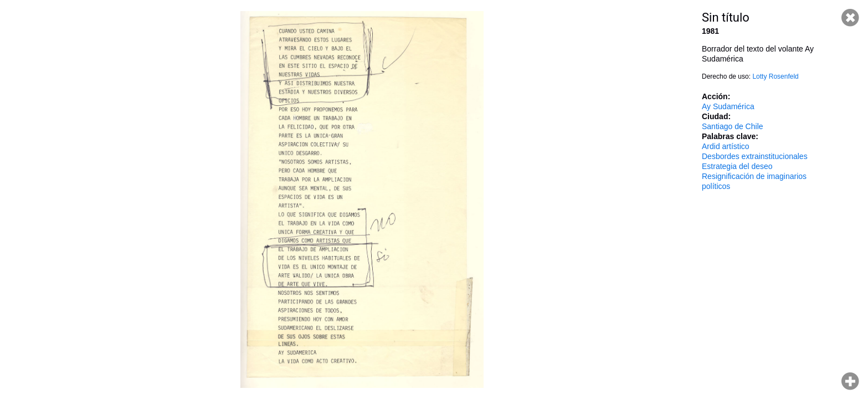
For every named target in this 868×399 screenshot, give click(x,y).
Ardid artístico (726, 146)
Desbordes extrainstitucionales (755, 156)
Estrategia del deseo (737, 166)
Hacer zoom (850, 381)
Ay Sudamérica (728, 106)
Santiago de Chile (733, 126)
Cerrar (850, 18)
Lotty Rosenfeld (775, 76)
